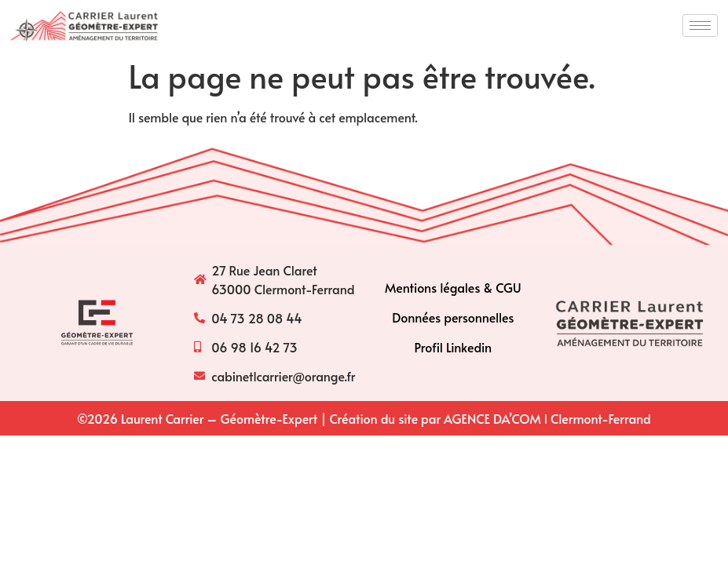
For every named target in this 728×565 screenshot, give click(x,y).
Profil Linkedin (454, 347)
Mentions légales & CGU (453, 287)
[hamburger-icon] (700, 26)
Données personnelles (453, 317)
